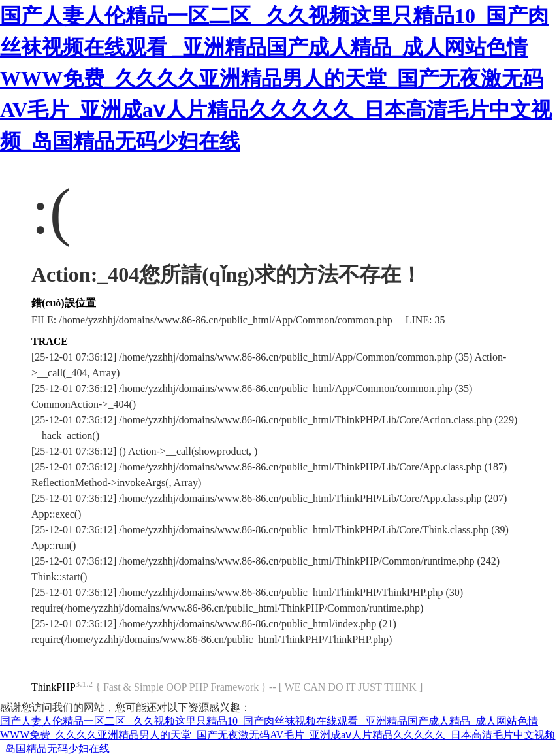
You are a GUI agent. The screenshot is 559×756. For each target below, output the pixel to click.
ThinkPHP (54, 687)
